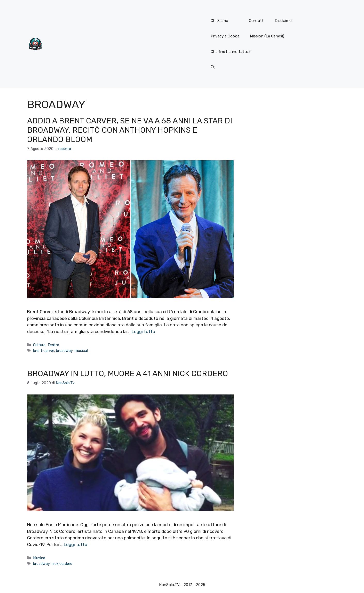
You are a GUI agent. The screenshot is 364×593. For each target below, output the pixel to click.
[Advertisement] (124, 44)
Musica (39, 558)
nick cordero (62, 564)
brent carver (43, 351)
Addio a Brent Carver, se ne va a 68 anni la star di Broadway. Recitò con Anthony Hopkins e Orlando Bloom (130, 130)
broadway (64, 351)
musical (81, 351)
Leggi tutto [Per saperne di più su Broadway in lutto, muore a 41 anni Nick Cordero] (76, 544)
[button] (213, 67)
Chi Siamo (219, 21)
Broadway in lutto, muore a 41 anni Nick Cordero (128, 374)
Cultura (39, 345)
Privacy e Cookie (225, 36)
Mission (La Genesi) (267, 36)
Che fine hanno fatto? (231, 52)
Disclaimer (284, 21)
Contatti (257, 21)
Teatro (53, 345)
